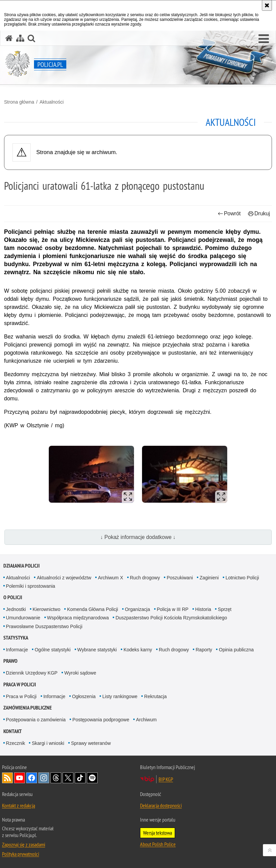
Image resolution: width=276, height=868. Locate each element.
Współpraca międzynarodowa (78, 618)
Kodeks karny (138, 650)
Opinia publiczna (236, 650)
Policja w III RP (173, 609)
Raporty (204, 650)
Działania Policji (22, 566)
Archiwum (146, 720)
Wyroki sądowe (80, 673)
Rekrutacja (155, 696)
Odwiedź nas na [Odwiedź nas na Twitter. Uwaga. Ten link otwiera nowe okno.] (68, 778)
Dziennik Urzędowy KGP (32, 673)
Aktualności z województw (64, 578)
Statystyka (16, 638)
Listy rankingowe (120, 696)
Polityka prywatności (21, 854)
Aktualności (51, 102)
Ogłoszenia (84, 696)
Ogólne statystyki (53, 650)
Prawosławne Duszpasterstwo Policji (44, 626)
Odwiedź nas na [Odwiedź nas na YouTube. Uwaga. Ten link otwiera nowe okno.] (20, 778)
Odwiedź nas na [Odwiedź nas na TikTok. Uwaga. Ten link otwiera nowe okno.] (80, 778)
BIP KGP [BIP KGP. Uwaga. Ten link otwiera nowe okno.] (166, 779)
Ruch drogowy (145, 578)
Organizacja (137, 609)
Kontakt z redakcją (19, 805)
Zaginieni (209, 578)
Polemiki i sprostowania (31, 586)
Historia (203, 609)
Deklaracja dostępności (161, 805)
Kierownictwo (46, 609)
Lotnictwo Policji (242, 578)
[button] (264, 39)
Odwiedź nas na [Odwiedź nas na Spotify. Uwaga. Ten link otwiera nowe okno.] (92, 778)
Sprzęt (225, 609)
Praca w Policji (20, 684)
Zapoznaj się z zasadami (24, 844)
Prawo (10, 661)
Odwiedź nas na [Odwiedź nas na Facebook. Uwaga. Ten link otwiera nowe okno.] (32, 778)
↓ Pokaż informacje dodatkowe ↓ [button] (138, 537)
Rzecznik (16, 743)
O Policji (13, 597)
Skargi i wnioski (48, 743)
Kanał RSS (7, 778)
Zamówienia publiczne (28, 708)
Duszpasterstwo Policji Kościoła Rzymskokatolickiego (171, 618)
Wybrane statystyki (97, 650)
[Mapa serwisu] (20, 38)
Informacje (17, 650)
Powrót (229, 213)
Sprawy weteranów (91, 743)
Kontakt (13, 731)
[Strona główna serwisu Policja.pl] (9, 38)
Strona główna (19, 102)
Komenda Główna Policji (93, 609)
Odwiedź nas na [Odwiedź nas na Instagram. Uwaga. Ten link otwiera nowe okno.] (44, 778)
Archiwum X (111, 578)
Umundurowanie (23, 618)
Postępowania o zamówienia (36, 720)
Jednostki (16, 609)
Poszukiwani (180, 578)
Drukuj (259, 213)
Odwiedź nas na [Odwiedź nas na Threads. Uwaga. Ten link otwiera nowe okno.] (56, 778)
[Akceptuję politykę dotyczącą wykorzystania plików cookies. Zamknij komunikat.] (267, 5)
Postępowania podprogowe (101, 720)
